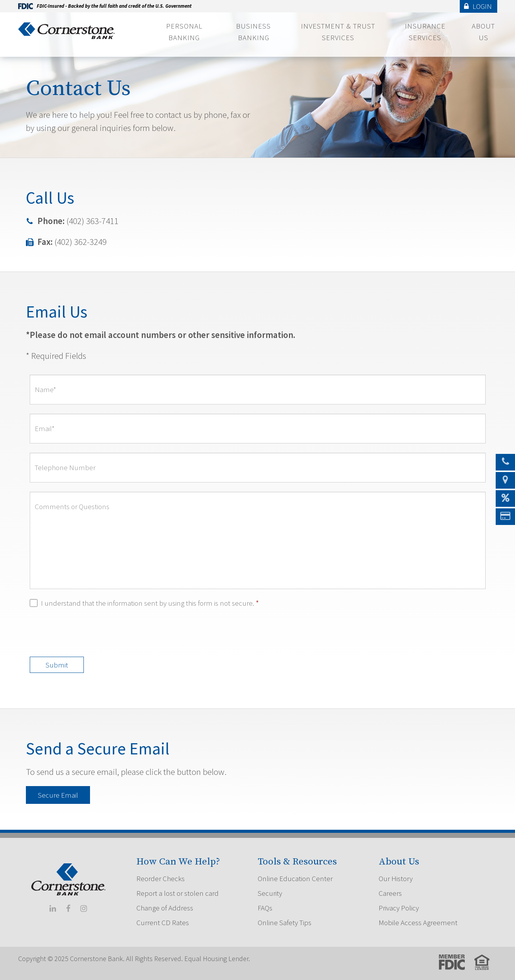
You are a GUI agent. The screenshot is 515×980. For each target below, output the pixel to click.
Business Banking (253, 32)
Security (270, 893)
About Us (483, 32)
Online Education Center (295, 878)
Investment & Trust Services (338, 32)
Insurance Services (425, 32)
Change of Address (165, 908)
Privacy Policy (399, 908)
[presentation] (88, 632)
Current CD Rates (163, 922)
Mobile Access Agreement (418, 922)
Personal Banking (184, 32)
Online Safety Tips (285, 922)
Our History (396, 878)
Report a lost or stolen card (178, 893)
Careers (390, 893)
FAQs (265, 908)
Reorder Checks (161, 878)
